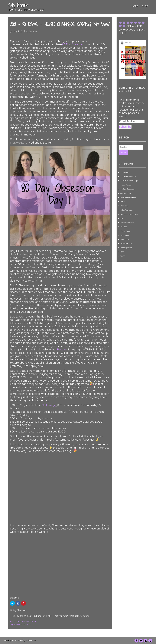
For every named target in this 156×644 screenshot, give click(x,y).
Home (135, 6)
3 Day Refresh (126, 185)
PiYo (122, 218)
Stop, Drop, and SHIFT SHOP (23, 621)
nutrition (58, 616)
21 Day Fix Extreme (128, 176)
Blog (145, 6)
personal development (129, 214)
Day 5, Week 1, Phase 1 (21, 625)
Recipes (124, 227)
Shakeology (49, 405)
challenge (37, 616)
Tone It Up (124, 239)
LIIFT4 (123, 202)
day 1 (44, 616)
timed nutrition (75, 616)
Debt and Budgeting (128, 197)
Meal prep (124, 206)
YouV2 (123, 256)
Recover (62, 349)
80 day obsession (25, 616)
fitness (51, 616)
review (66, 616)
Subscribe (125, 127)
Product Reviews (127, 223)
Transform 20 (126, 243)
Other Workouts (127, 210)
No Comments (32, 32)
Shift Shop (125, 235)
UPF (122, 252)
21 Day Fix (125, 172)
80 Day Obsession (73, 44)
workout (86, 616)
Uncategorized (126, 248)
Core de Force (126, 193)
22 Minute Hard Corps (129, 181)
